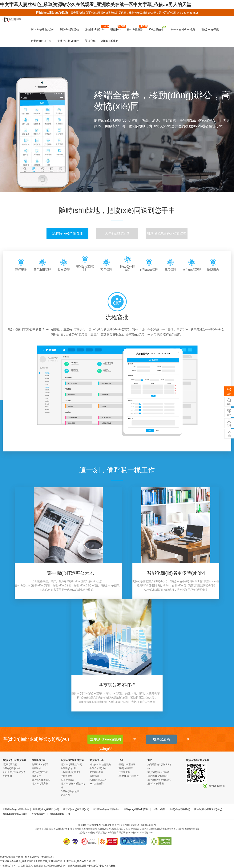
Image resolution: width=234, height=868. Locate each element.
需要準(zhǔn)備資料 (158, 776)
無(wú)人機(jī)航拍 (41, 780)
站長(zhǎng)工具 (98, 780)
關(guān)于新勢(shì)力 (14, 760)
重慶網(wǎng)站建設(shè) (46, 809)
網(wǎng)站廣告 (40, 784)
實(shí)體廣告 (67, 780)
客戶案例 (7, 776)
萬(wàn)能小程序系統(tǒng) (208, 809)
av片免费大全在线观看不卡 (77, 866)
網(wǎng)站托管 (40, 772)
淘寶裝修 (36, 768)
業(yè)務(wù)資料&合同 (159, 780)
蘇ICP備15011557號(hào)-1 (140, 833)
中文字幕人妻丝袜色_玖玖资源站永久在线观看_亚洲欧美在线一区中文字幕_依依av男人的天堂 (96, 4)
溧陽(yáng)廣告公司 (60, 814)
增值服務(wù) (39, 760)
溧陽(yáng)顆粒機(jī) (180, 809)
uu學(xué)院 (159, 809)
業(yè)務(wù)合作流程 (159, 772)
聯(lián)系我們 (110, 41)
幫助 (150, 760)
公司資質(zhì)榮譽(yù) (14, 772)
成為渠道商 (161, 739)
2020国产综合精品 (53, 866)
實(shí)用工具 (97, 760)
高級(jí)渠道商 (126, 768)
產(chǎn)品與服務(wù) (72, 760)
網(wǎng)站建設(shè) (71, 764)
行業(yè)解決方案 (41, 41)
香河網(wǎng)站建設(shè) (16, 809)
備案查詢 (94, 776)
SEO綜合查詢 (97, 784)
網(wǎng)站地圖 (156, 784)
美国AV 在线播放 (34, 866)
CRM (181, 33)
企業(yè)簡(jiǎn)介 (12, 768)
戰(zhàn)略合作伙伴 (129, 776)
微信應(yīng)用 (68, 768)
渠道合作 (90, 41)
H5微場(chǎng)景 (221, 33)
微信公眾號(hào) (98, 768)
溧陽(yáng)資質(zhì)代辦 (136, 809)
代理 (121, 760)
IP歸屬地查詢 (96, 772)
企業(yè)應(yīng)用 (68, 41)
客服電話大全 (38, 814)
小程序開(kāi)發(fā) (70, 772)
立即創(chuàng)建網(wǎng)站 (105, 741)
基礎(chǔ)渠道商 (127, 764)
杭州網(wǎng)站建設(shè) (106, 809)
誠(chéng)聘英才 (111, 825)
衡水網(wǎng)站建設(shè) (76, 809)
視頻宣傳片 (66, 776)
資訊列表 (135, 825)
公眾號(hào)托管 (40, 764)
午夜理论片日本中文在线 (13, 866)
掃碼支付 (36, 776)
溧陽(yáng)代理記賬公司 (15, 814)
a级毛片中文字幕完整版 (103, 866)
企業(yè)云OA (165, 33)
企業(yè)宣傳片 (197, 33)
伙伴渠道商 (124, 772)
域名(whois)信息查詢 (100, 764)
